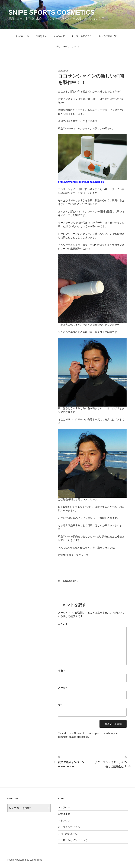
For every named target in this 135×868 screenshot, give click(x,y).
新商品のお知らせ (71, 581)
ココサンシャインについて (66, 47)
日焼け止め (41, 36)
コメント (63, 624)
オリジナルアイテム (81, 36)
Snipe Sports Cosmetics (52, 12)
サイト (62, 705)
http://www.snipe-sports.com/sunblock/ (81, 182)
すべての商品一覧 (107, 36)
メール (62, 688)
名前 (61, 670)
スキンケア (59, 36)
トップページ (22, 36)
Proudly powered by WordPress (25, 860)
